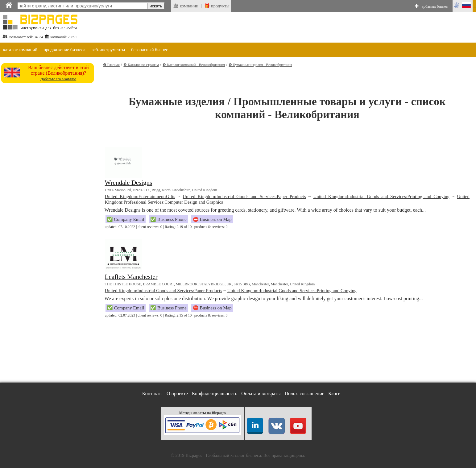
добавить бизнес (435, 6)
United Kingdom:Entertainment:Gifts (140, 197)
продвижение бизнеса (64, 50)
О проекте (177, 393)
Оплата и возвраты (261, 393)
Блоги (334, 393)
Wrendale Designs (129, 183)
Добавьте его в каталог (58, 79)
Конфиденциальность (215, 393)
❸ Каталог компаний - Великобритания (194, 65)
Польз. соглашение (305, 393)
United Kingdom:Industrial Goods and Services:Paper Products (244, 197)
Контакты (152, 393)
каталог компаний (20, 50)
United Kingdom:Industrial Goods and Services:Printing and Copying (381, 197)
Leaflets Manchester (131, 277)
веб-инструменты (108, 50)
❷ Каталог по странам (141, 65)
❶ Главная (111, 65)
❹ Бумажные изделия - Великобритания (260, 65)
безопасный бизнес (149, 50)
